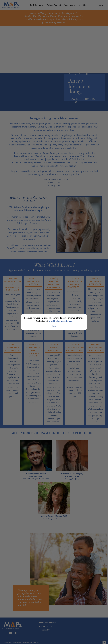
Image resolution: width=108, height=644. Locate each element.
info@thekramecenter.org (61, 321)
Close (54, 326)
